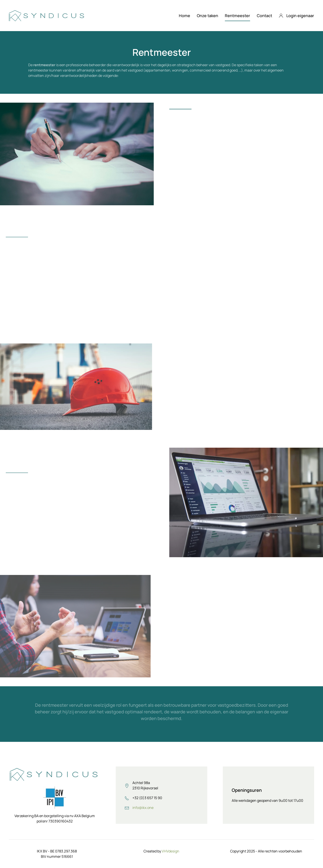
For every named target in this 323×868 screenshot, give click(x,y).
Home (184, 16)
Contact (264, 16)
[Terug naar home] (47, 16)
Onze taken (207, 16)
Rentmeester (237, 16)
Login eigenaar (297, 16)
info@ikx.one (143, 808)
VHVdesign (170, 851)
